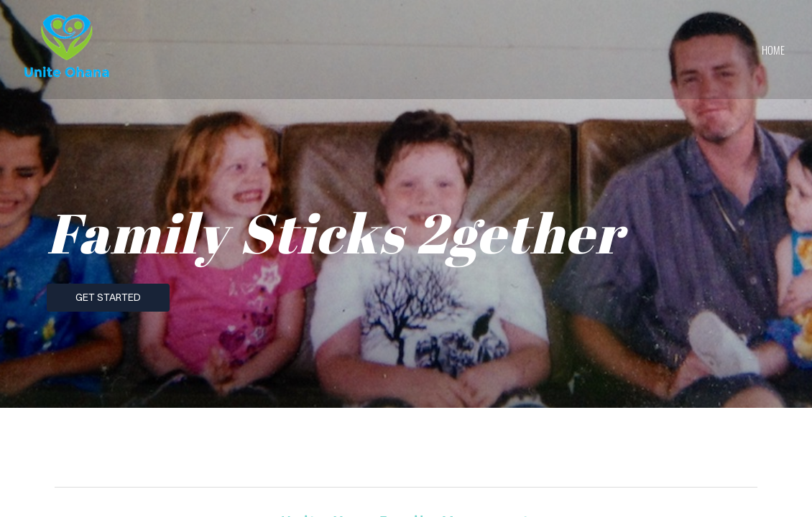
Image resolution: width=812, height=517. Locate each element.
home (773, 50)
